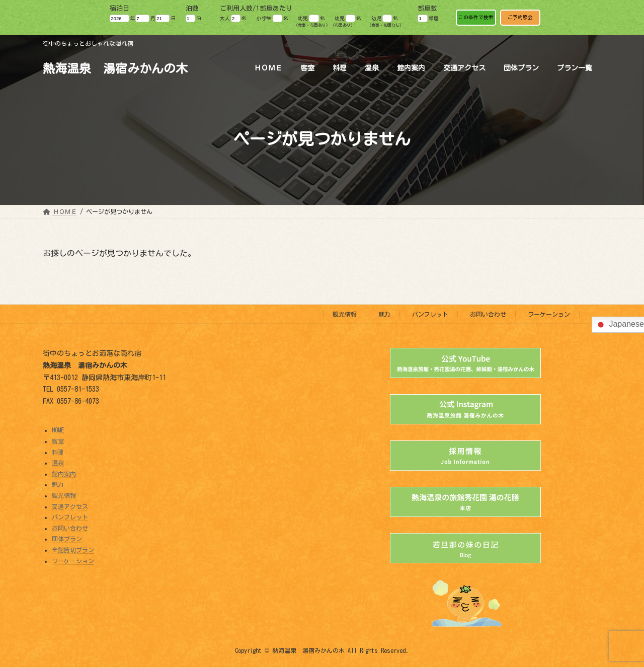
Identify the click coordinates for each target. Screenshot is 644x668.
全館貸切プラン (73, 550)
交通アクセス (70, 506)
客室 (58, 441)
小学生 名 (272, 18)
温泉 (58, 463)
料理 (58, 452)
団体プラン (67, 539)
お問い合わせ (488, 314)
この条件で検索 (476, 17)
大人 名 (233, 18)
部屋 (428, 18)
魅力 (384, 314)
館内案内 (64, 474)
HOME (58, 430)
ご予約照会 (520, 17)
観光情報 (345, 314)
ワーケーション (549, 314)
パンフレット (430, 314)
